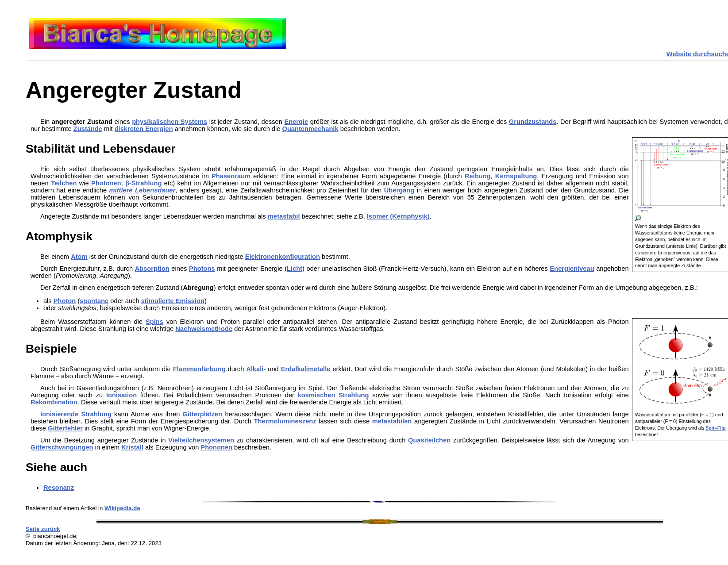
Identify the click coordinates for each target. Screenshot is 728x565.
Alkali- (256, 369)
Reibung (478, 176)
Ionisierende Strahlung (76, 414)
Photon (65, 301)
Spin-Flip (716, 428)
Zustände (88, 129)
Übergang (399, 190)
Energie (296, 122)
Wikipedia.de (122, 508)
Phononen (216, 447)
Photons (202, 269)
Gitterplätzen (203, 414)
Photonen (106, 183)
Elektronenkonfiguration (283, 257)
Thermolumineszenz (285, 421)
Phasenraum (231, 176)
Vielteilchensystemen (201, 440)
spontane (94, 301)
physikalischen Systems (169, 122)
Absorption (152, 269)
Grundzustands (533, 122)
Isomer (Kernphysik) (398, 216)
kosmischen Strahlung (333, 395)
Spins (154, 322)
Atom (79, 257)
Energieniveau (572, 269)
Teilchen (64, 183)
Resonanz (59, 488)
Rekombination (54, 402)
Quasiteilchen (429, 440)
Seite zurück (43, 529)
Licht (295, 269)
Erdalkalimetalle (306, 369)
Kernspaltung (516, 176)
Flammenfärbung (199, 369)
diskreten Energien (144, 129)
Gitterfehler (65, 428)
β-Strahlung (143, 183)
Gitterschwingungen (62, 447)
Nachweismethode (204, 329)
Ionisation (121, 395)
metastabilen (392, 421)
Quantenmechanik (310, 129)
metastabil (284, 216)
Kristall (132, 447)
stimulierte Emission (173, 301)
